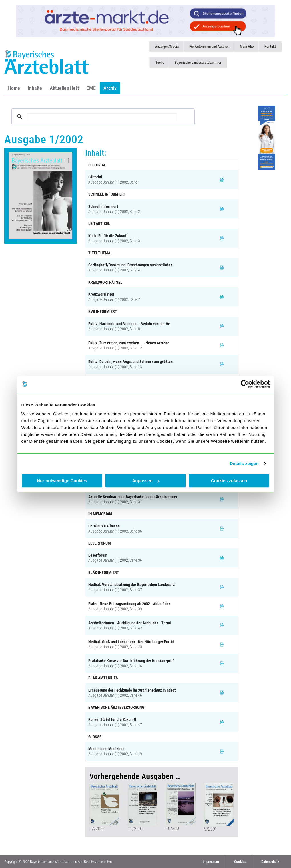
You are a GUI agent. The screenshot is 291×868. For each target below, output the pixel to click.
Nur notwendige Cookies (62, 481)
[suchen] (102, 117)
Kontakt (270, 46)
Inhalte (35, 88)
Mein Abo (247, 46)
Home (14, 88)
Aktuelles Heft (64, 88)
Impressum (211, 862)
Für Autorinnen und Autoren (209, 46)
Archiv (110, 88)
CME (91, 88)
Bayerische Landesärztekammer (198, 62)
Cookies (240, 862)
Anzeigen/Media (167, 46)
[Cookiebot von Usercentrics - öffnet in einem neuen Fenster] (245, 384)
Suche (160, 62)
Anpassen (146, 481)
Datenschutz (270, 862)
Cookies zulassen (229, 481)
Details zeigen (244, 463)
